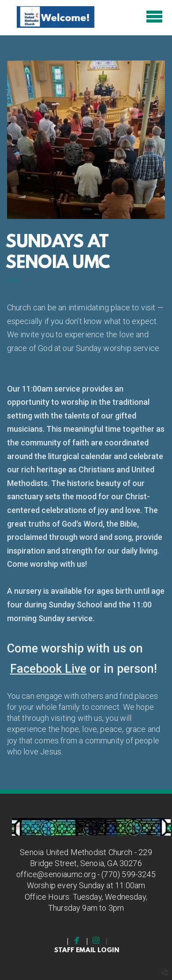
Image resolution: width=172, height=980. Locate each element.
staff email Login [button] (86, 951)
